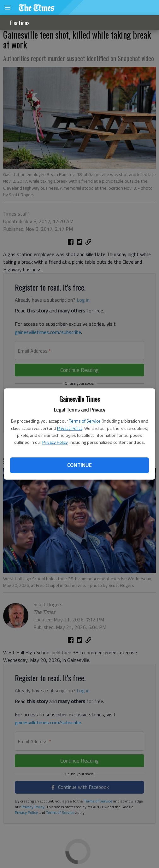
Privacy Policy (70, 428)
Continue (79, 465)
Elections (20, 23)
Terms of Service (85, 421)
